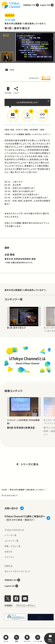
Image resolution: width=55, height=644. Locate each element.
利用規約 (9, 605)
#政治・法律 (9, 130)
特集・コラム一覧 (12, 546)
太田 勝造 (10, 254)
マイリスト (9, 557)
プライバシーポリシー (26, 605)
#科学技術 (34, 130)
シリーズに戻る (27, 464)
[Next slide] (51, 316)
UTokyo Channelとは (14, 530)
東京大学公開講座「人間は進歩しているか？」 (25, 23)
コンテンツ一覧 (11, 541)
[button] (13, 116)
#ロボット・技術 (22, 130)
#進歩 (42, 130)
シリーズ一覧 (10, 535)
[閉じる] (49, 101)
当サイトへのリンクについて (17, 571)
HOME (4, 490)
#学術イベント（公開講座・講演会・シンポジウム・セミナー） (28, 134)
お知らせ (9, 552)
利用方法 (9, 566)
